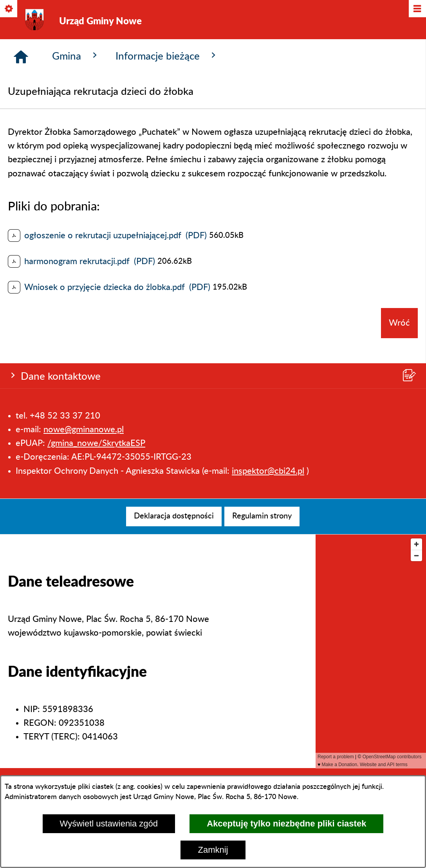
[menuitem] (174, 516)
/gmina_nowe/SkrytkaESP (96, 119)
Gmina (76, 190)
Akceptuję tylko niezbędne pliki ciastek (286, 824)
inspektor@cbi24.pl (268, 147)
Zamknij (213, 850)
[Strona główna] (21, 192)
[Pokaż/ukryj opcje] (9, 9)
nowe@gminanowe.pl (84, 105)
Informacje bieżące (167, 190)
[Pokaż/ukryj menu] (417, 9)
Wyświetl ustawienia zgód (109, 824)
